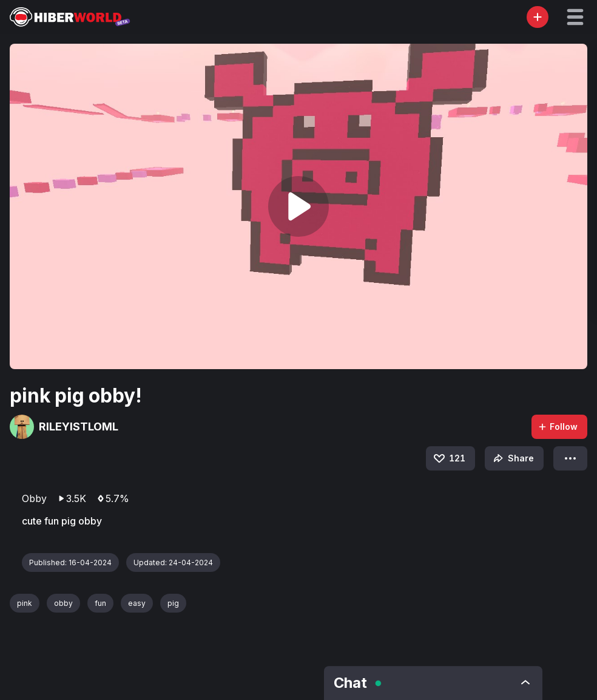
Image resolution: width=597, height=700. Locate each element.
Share (512, 458)
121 (449, 458)
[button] (575, 17)
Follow (558, 426)
